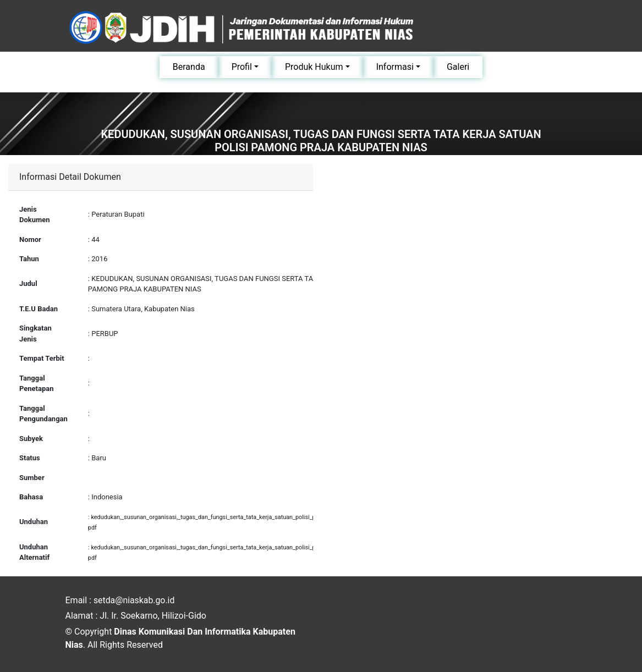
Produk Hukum (314, 67)
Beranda (189, 67)
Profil (242, 67)
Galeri (458, 67)
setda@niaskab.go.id (135, 600)
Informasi (395, 67)
